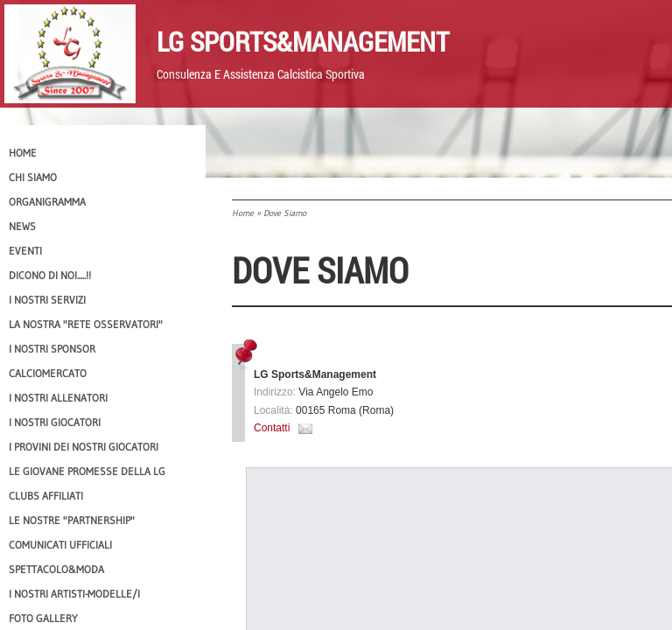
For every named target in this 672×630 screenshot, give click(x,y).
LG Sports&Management (303, 41)
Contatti (272, 428)
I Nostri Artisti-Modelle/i (74, 594)
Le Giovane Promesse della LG (87, 471)
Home (243, 213)
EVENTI (25, 251)
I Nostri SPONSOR (52, 349)
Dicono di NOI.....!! (50, 275)
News (22, 226)
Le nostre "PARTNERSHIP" (72, 520)
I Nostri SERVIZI (47, 300)
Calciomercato (48, 373)
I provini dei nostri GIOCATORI (84, 447)
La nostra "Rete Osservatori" (86, 324)
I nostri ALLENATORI (58, 398)
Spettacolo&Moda (56, 569)
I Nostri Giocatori (55, 422)
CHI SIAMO (33, 177)
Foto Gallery (43, 618)
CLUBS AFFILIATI (46, 496)
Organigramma (47, 202)
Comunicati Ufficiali (60, 545)
